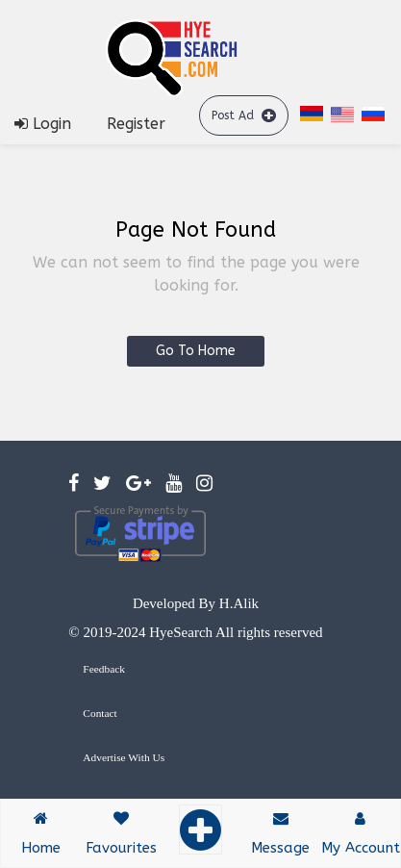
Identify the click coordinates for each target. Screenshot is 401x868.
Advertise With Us (124, 757)
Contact (100, 713)
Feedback (104, 669)
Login (43, 124)
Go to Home (196, 351)
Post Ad (244, 115)
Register (136, 124)
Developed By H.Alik (196, 603)
